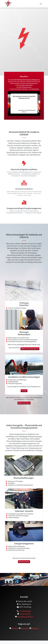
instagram (25, 628)
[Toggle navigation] (41, 4)
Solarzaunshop (24, 562)
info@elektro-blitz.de (25, 617)
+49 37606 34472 (25, 611)
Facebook (35, 628)
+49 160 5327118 (25, 614)
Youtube (15, 628)
